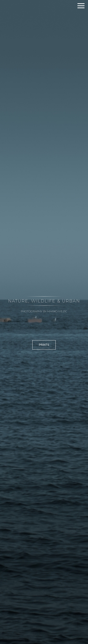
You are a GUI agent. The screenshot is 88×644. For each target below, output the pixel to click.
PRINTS (44, 345)
